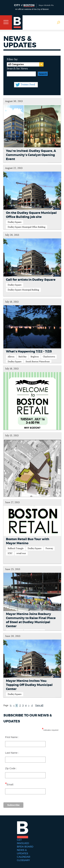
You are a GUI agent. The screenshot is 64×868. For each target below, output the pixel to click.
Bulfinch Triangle (16, 548)
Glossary (23, 860)
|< (11, 706)
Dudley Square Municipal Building (23, 290)
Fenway (49, 548)
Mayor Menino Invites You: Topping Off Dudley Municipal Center (29, 685)
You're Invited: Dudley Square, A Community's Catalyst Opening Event (31, 155)
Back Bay (22, 357)
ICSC (10, 553)
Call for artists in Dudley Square (31, 280)
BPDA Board (25, 847)
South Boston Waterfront (38, 362)
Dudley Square (15, 222)
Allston (11, 357)
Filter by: (12, 59)
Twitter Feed (28, 85)
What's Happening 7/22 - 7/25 (29, 352)
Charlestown (49, 357)
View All (39, 706)
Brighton (35, 357)
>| (32, 706)
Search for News (17, 69)
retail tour (21, 553)
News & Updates (23, 852)
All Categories (16, 64)
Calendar (24, 857)
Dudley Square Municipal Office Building (27, 227)
